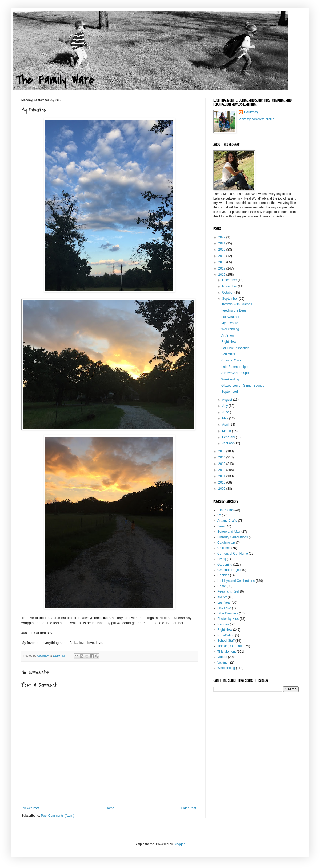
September (230, 299)
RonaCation (226, 635)
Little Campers (228, 613)
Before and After (229, 532)
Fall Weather (230, 317)
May (226, 418)
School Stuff (226, 641)
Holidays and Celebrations (236, 581)
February (229, 437)
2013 (222, 464)
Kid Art (222, 597)
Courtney (251, 112)
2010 (222, 482)
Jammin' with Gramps (237, 304)
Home (110, 808)
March (227, 431)
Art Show (228, 336)
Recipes (223, 624)
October (228, 293)
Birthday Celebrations (233, 537)
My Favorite (230, 323)
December (230, 280)
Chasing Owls (231, 360)
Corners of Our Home (233, 554)
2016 (222, 275)
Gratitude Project (229, 570)
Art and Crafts (227, 521)
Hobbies (223, 575)
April (226, 425)
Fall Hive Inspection (235, 348)
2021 (222, 243)
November (230, 286)
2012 (222, 470)
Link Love (224, 608)
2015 (222, 451)
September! (230, 392)
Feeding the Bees (234, 310)
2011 (222, 476)
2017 (222, 268)
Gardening (225, 565)
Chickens (224, 548)
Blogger (179, 844)
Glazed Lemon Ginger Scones (243, 386)
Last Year (224, 602)
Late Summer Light (235, 367)
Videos (222, 657)
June (226, 412)
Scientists (228, 354)
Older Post (188, 808)
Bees (221, 526)
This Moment (227, 652)
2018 (222, 262)
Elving (222, 559)
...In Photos (225, 510)
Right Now (229, 342)
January (228, 443)
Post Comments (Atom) (57, 816)
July (225, 406)
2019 (222, 256)
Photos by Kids (228, 619)
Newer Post (31, 808)
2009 (222, 489)
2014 (222, 457)
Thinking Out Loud (230, 646)
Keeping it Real (228, 591)
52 (219, 515)
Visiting (222, 663)
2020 (222, 250)
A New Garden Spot (235, 373)
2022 (222, 237)
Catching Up (226, 543)
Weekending (230, 329)
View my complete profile (256, 119)
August (228, 400)
